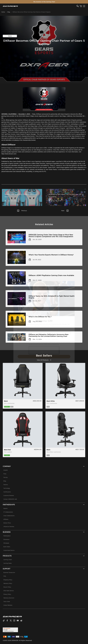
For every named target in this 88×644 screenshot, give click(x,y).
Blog (9, 12)
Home (3, 12)
